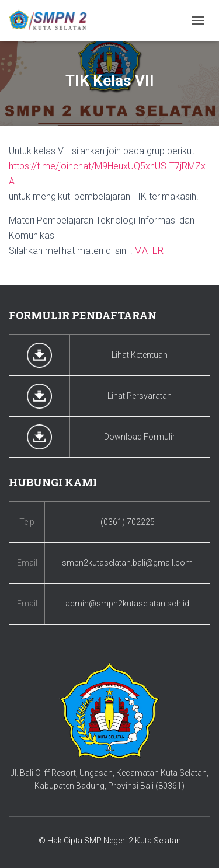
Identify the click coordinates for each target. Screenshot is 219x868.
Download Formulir (140, 437)
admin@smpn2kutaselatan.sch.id (127, 604)
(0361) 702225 (128, 522)
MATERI (150, 251)
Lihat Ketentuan (140, 355)
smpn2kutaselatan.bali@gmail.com (127, 563)
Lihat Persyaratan (140, 396)
